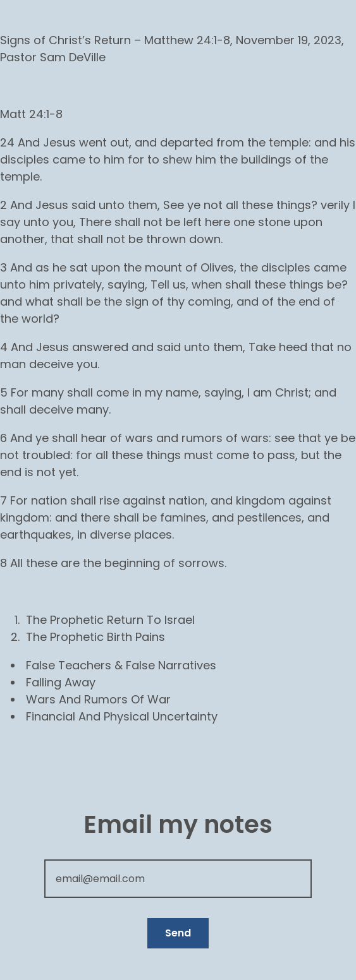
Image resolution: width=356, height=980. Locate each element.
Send (178, 933)
